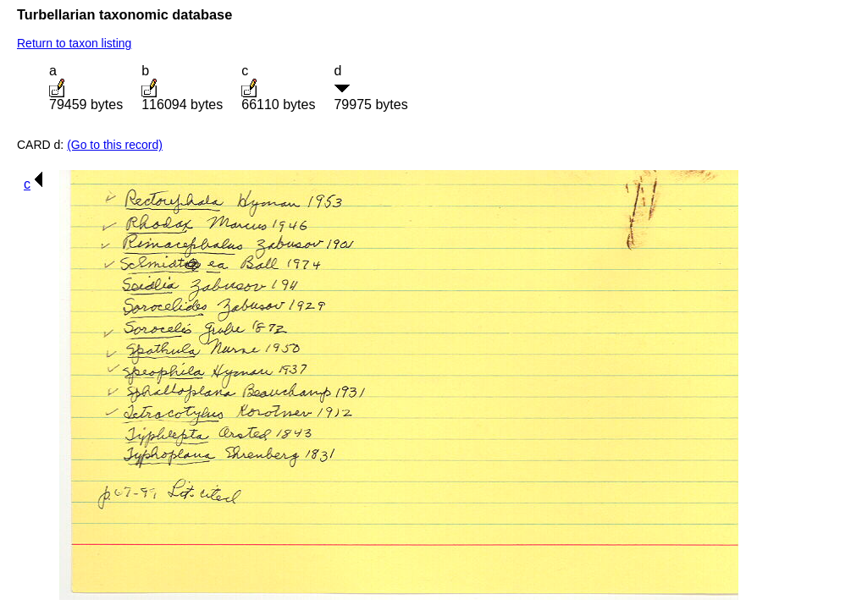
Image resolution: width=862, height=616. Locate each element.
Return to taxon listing (74, 43)
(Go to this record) (115, 145)
